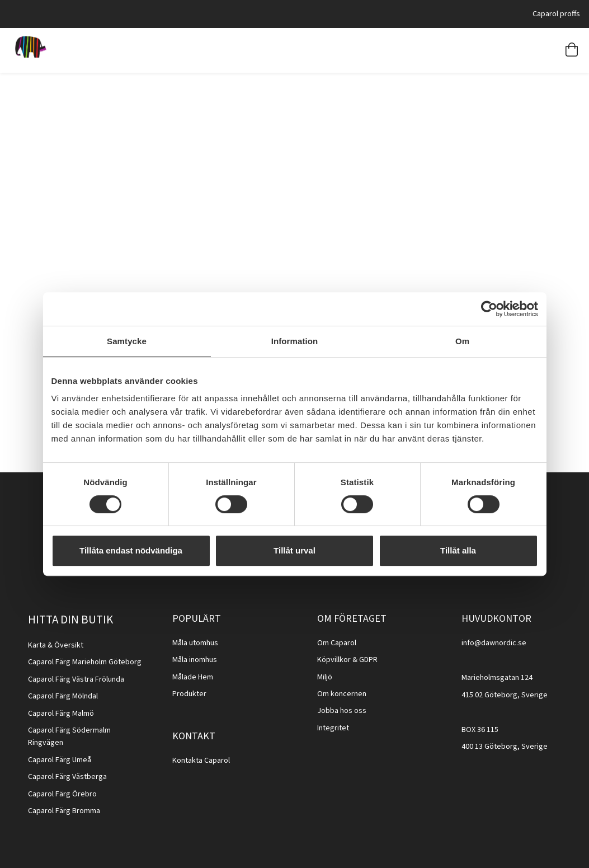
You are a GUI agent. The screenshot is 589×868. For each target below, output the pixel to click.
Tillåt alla (458, 550)
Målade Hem (193, 677)
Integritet (333, 728)
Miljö (325, 677)
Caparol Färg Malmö (61, 714)
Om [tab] (462, 341)
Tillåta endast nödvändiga (131, 550)
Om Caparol (337, 643)
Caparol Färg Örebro (62, 794)
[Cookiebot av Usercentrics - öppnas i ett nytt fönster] (489, 309)
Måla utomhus (195, 643)
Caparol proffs (556, 14)
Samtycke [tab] (127, 341)
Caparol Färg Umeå (60, 760)
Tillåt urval (294, 550)
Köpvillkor (334, 660)
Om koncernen (342, 694)
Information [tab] (295, 341)
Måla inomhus (195, 660)
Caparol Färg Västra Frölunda (76, 679)
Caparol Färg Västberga (67, 777)
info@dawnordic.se (494, 643)
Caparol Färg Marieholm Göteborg (85, 662)
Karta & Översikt (56, 645)
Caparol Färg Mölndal (63, 696)
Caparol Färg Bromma (64, 811)
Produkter (189, 694)
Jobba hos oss (342, 711)
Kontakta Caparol (201, 761)
